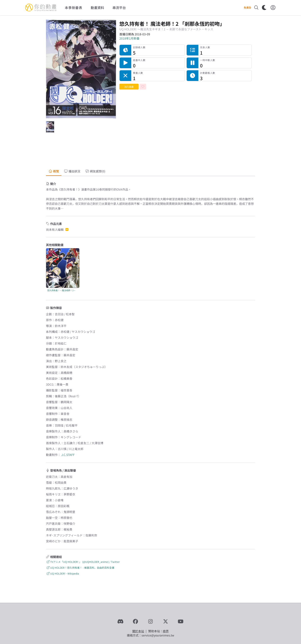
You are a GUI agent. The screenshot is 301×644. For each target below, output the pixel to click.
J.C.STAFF (68, 455)
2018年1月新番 (129, 38)
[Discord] (120, 621)
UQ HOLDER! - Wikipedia (62, 573)
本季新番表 (74, 8)
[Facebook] (135, 621)
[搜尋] (256, 8)
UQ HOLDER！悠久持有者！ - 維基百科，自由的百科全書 (80, 568)
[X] (166, 621)
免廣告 (247, 8)
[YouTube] (181, 621)
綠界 (166, 631)
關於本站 (138, 631)
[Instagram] (150, 621)
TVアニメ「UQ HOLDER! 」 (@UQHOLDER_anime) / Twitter (83, 562)
